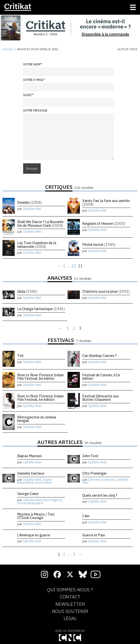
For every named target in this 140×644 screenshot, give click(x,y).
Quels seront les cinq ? (100, 495)
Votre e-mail (34, 80)
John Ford (90, 456)
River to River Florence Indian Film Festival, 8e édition (41, 377)
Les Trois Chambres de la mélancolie (37, 245)
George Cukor (28, 494)
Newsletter (70, 604)
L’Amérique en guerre (34, 535)
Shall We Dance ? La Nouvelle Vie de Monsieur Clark (40, 223)
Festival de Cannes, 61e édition (101, 377)
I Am (86, 516)
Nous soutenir (70, 611)
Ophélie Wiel (32, 209)
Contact (70, 597)
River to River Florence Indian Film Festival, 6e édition (41, 398)
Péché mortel (99, 245)
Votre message (35, 110)
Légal (70, 619)
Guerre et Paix (94, 535)
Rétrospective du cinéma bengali (37, 419)
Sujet (28, 95)
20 (74, 266)
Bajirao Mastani (29, 456)
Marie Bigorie (52, 500)
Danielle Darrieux (31, 473)
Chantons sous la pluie (106, 291)
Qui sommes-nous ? (70, 590)
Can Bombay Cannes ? (99, 356)
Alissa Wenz (43, 483)
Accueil (8, 49)
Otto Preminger (95, 473)
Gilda (27, 291)
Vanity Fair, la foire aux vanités (106, 202)
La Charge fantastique (41, 309)
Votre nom (32, 64)
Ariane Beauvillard (30, 503)
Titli (20, 356)
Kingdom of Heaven (104, 223)
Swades (29, 202)
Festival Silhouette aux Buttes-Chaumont (101, 398)
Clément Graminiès (102, 480)
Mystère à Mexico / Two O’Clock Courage (36, 516)
